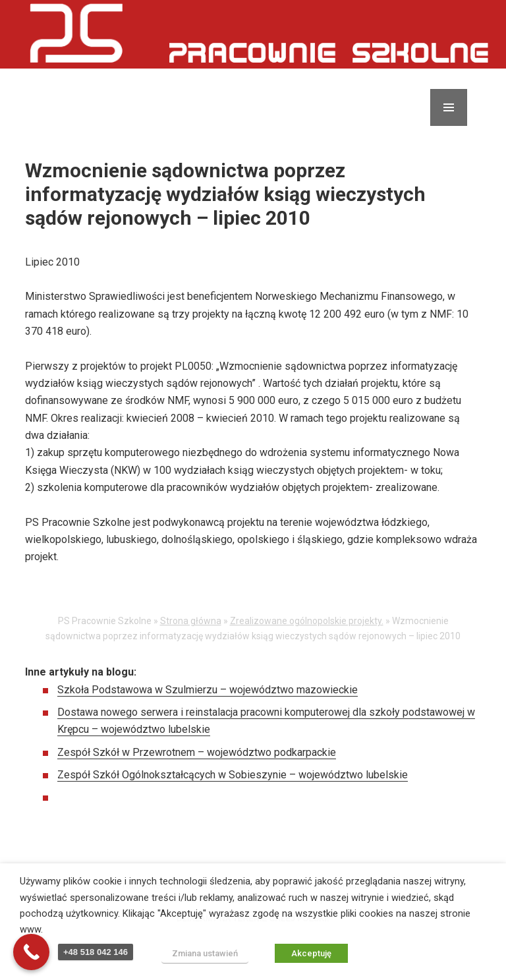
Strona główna (191, 621)
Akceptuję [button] (311, 953)
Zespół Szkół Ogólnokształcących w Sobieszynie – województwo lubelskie (233, 775)
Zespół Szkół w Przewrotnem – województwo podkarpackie (197, 752)
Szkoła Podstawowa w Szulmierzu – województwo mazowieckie (208, 690)
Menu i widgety (449, 126)
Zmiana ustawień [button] (205, 953)
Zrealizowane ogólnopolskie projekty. (307, 621)
